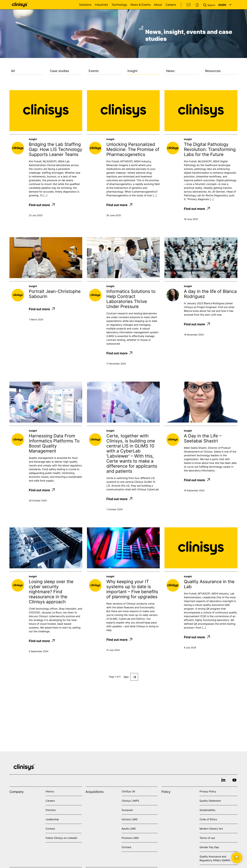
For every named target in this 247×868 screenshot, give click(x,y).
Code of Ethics (208, 819)
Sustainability (208, 810)
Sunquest (127, 810)
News (170, 71)
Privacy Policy (208, 791)
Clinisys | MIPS (130, 801)
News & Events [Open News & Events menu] (140, 5)
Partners (51, 810)
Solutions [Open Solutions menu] (85, 5)
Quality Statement (210, 801)
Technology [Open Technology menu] (119, 5)
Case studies (59, 71)
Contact (189, 5)
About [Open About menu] (158, 5)
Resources (213, 71)
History (50, 791)
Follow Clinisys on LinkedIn (61, 838)
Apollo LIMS (129, 829)
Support (197, 5)
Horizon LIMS (130, 819)
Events (94, 71)
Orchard (126, 847)
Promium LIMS (130, 838)
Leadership (52, 819)
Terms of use (207, 838)
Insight (132, 71)
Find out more (42, 205)
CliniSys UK (128, 791)
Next (126, 677)
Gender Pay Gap (209, 847)
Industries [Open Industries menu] (101, 5)
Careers (171, 5)
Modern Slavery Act (211, 829)
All (13, 71)
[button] (210, 5)
